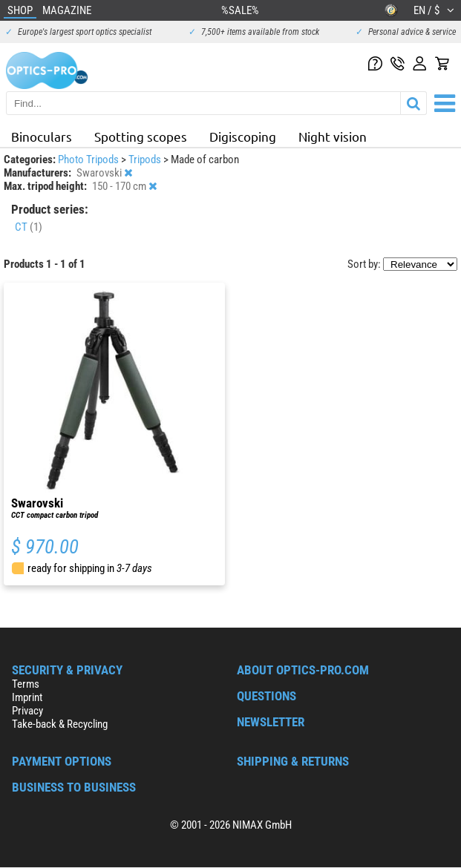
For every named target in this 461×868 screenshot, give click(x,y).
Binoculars (42, 136)
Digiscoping (243, 136)
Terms (26, 684)
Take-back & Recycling (60, 724)
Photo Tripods (89, 160)
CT (29, 227)
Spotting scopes (141, 136)
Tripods (146, 160)
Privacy (27, 711)
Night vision (333, 136)
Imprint (27, 697)
